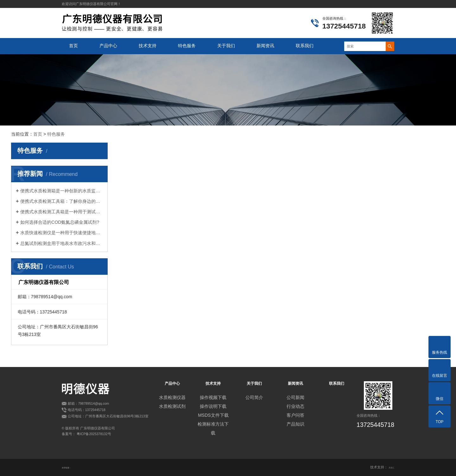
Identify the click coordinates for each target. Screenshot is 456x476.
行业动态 (295, 406)
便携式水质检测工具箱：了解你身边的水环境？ (62, 201)
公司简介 (254, 397)
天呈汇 (389, 467)
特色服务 (187, 46)
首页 (73, 46)
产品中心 (108, 46)
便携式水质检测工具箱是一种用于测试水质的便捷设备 (62, 212)
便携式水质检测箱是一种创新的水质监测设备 (62, 191)
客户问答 (295, 415)
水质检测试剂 (172, 406)
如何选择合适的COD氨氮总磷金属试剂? (60, 222)
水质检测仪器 (172, 397)
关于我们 (226, 46)
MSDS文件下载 (213, 415)
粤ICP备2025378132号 (94, 434)
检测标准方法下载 (213, 428)
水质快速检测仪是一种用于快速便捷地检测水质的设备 (62, 233)
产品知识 (295, 424)
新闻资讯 (265, 46)
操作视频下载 (213, 397)
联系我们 (305, 46)
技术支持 (148, 46)
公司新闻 (295, 397)
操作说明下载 (213, 406)
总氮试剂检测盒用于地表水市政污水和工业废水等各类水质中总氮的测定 (62, 243)
